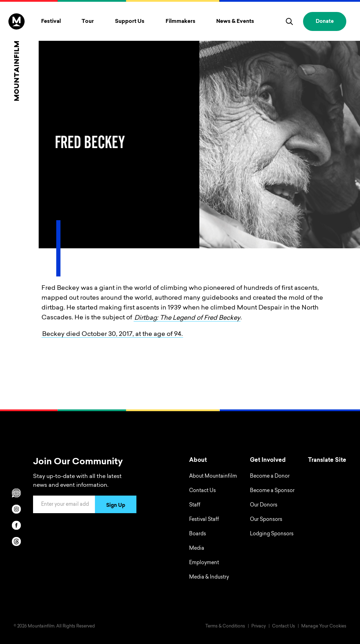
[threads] (17, 541)
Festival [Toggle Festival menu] (51, 22)
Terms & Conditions (225, 626)
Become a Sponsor (272, 491)
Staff (195, 505)
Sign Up (116, 506)
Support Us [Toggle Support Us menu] (130, 22)
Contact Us (202, 491)
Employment (204, 563)
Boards (198, 534)
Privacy (259, 626)
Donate (325, 22)
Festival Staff (204, 520)
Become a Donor (270, 477)
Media (197, 549)
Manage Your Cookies (324, 626)
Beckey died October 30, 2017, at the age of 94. (112, 334)
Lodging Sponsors (272, 534)
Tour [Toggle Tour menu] (88, 22)
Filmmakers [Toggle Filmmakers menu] (181, 22)
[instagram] (17, 509)
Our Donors (264, 505)
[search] (289, 21)
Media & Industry (209, 578)
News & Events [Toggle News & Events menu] (235, 22)
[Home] (17, 57)
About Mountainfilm (213, 477)
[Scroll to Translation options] (17, 493)
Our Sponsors (266, 520)
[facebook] (17, 525)
